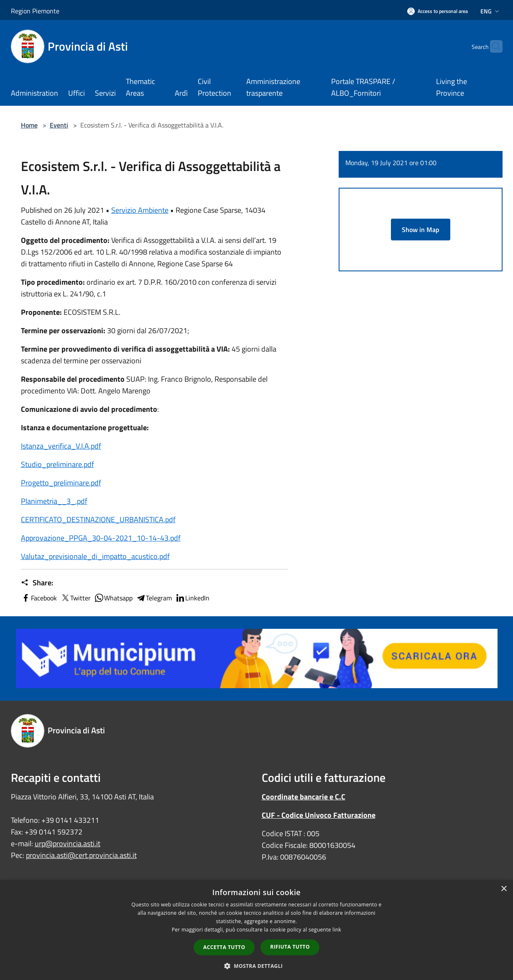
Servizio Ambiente (140, 210)
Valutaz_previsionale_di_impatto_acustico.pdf (95, 556)
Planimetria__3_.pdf (54, 501)
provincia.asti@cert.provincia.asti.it (81, 855)
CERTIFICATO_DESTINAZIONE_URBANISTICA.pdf (98, 519)
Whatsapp (113, 598)
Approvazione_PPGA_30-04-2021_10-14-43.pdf (101, 538)
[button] (257, 966)
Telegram (154, 598)
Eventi (59, 125)
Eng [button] (491, 11)
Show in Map (421, 230)
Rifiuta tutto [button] (290, 947)
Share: (37, 583)
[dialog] (256, 930)
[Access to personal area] (438, 11)
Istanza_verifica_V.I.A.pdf (61, 446)
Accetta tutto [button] (224, 947)
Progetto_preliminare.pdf (61, 483)
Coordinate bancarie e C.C (304, 797)
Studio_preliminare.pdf (57, 464)
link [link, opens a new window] (337, 930)
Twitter (75, 598)
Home (29, 125)
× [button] (504, 889)
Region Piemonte (35, 11)
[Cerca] (493, 46)
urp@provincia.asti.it (68, 843)
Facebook (39, 598)
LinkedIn (192, 598)
